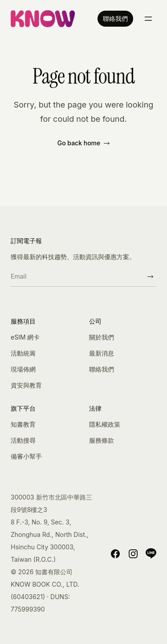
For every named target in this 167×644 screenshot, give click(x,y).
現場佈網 (23, 369)
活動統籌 (23, 353)
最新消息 (102, 353)
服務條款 (102, 440)
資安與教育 (26, 385)
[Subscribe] (150, 276)
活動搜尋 (23, 440)
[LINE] (151, 553)
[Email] (77, 276)
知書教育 (23, 424)
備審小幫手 (26, 456)
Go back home (84, 143)
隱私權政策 (105, 424)
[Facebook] (115, 553)
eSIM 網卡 (25, 337)
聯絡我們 (115, 18)
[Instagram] (133, 553)
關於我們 (102, 337)
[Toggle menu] (148, 19)
